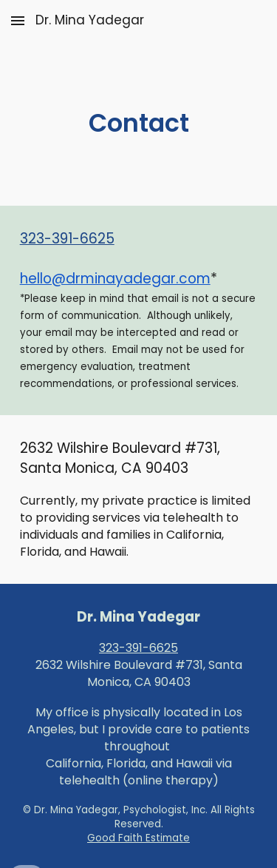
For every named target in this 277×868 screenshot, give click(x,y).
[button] (18, 20)
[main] (139, 124)
